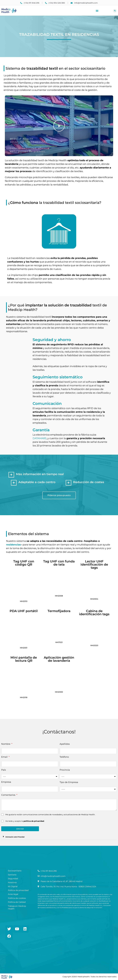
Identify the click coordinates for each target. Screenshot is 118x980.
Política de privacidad (18, 890)
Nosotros (12, 882)
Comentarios (9, 795)
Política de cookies (17, 898)
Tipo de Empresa (69, 782)
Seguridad (13, 879)
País (4, 770)
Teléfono (64, 757)
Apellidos (65, 744)
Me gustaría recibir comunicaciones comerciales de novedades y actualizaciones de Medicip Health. (50, 815)
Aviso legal (13, 894)
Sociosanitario (15, 871)
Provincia (65, 770)
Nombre (6, 744)
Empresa (6, 782)
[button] (97, 11)
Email (5, 757)
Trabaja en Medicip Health (17, 907)
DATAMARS (39, 438)
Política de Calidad (17, 902)
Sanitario (12, 875)
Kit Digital (13, 886)
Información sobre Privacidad (15, 837)
